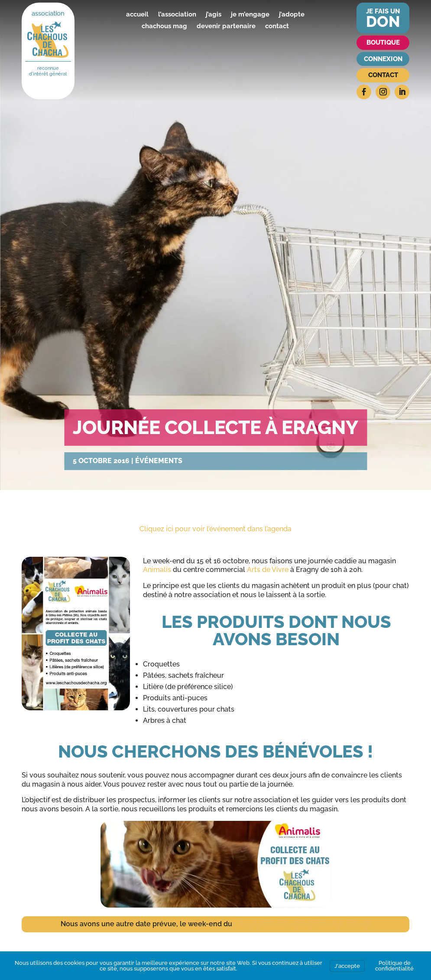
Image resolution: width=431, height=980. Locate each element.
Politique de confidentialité (394, 966)
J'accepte (347, 966)
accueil (137, 14)
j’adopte (292, 14)
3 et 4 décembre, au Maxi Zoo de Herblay (302, 924)
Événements (159, 461)
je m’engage (250, 14)
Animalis (158, 570)
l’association (177, 14)
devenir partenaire (226, 26)
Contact (383, 75)
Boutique (383, 42)
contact (277, 26)
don (383, 21)
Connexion (383, 59)
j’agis (214, 14)
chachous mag (164, 26)
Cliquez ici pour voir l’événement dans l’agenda (215, 529)
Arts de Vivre (268, 570)
